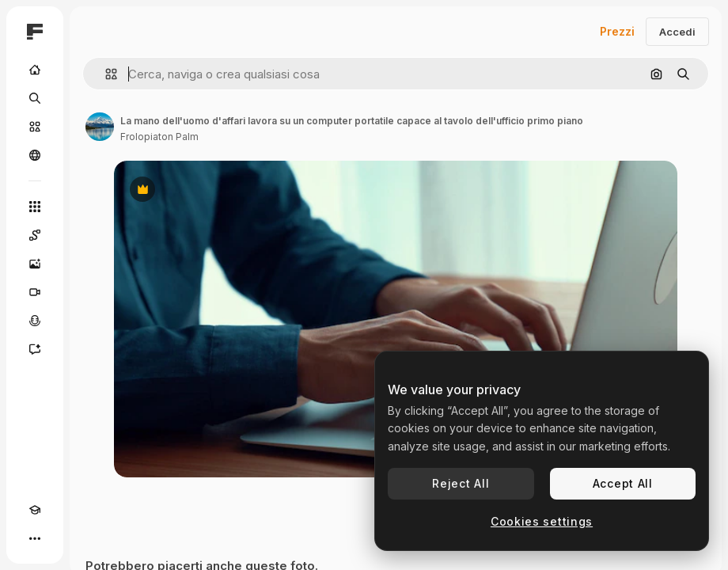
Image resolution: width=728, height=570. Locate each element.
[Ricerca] (35, 98)
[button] (105, 74)
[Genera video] (35, 292)
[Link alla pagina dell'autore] (100, 127)
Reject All (461, 483)
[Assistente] (35, 349)
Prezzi (617, 31)
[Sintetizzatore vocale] (35, 321)
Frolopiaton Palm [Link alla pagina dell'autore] (159, 137)
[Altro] (35, 538)
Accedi (677, 32)
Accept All (623, 483)
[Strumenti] (35, 207)
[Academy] (35, 510)
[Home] (35, 70)
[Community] (35, 155)
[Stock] (35, 127)
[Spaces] (35, 235)
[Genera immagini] (35, 264)
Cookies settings (542, 521)
